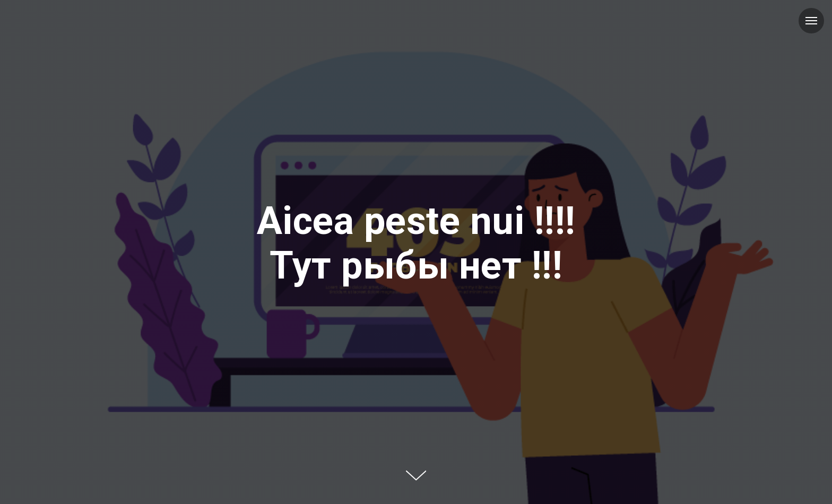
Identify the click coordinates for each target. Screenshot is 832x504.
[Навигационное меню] (811, 21)
